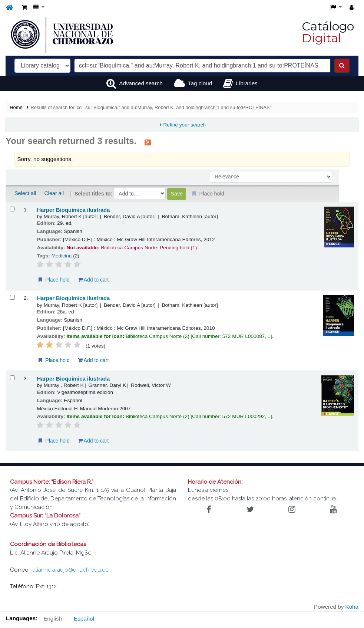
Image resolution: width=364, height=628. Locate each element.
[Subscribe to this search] (148, 142)
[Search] (342, 66)
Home (16, 107)
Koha (352, 607)
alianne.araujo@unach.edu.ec (71, 570)
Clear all (54, 193)
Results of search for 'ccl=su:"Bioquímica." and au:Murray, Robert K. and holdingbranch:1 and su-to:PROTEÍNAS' (151, 107)
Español (84, 619)
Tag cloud (200, 83)
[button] (24, 8)
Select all (25, 193)
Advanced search (141, 83)
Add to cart (93, 280)
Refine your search (184, 125)
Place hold (53, 280)
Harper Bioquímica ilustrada (73, 210)
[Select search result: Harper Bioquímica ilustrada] (12, 209)
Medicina (62, 256)
